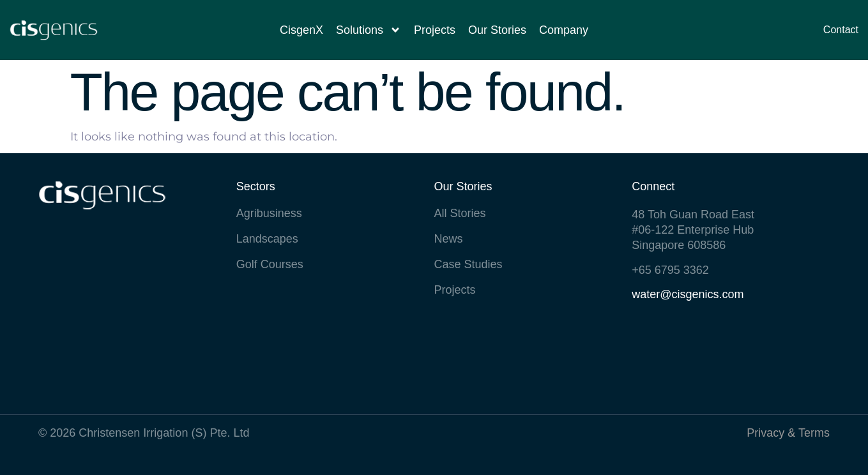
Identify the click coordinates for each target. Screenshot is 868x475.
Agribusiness (269, 213)
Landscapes (267, 239)
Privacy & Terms (788, 433)
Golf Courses (270, 264)
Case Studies (468, 264)
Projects (435, 30)
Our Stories (497, 30)
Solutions (369, 30)
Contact (841, 30)
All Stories (460, 213)
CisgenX (301, 30)
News (449, 239)
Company (564, 30)
